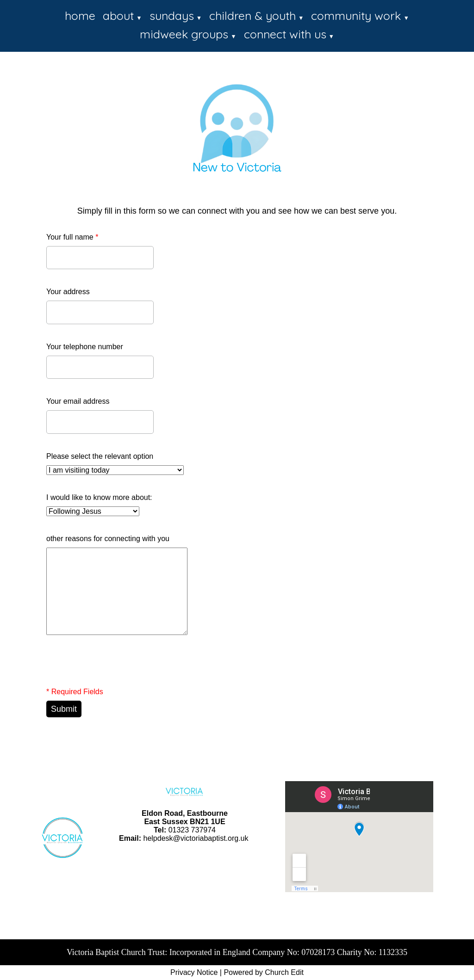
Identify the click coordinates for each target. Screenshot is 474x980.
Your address (68, 292)
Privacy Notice (194, 972)
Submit (64, 709)
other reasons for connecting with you (108, 539)
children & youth (253, 15)
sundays (172, 15)
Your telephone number (85, 347)
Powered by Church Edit (264, 972)
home (80, 15)
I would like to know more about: (99, 497)
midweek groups (184, 34)
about (118, 15)
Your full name (72, 237)
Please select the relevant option (100, 456)
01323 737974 (192, 830)
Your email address (78, 401)
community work (356, 15)
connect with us (285, 34)
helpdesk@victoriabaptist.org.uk (196, 838)
